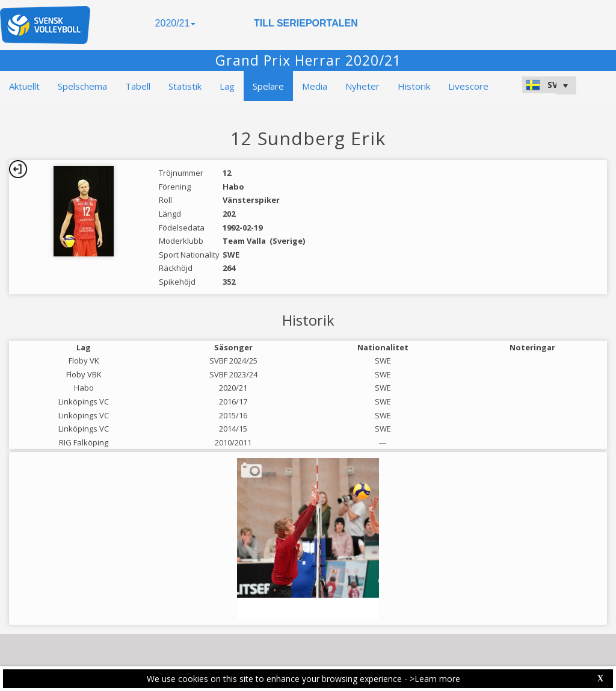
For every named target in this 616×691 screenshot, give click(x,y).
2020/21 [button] (176, 23)
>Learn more (435, 679)
